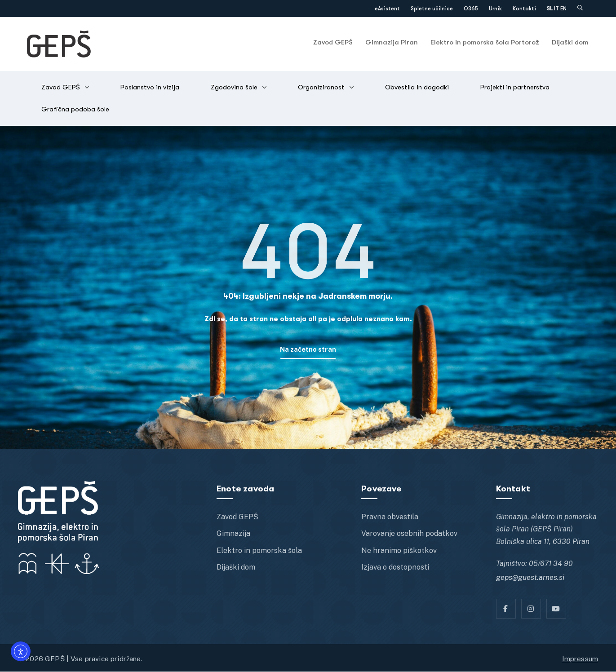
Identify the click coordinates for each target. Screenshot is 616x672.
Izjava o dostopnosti (395, 568)
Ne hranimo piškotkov (399, 551)
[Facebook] (506, 609)
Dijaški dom (570, 42)
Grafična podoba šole (75, 109)
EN (563, 9)
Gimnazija (233, 534)
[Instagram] (531, 609)
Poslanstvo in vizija (150, 87)
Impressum (580, 659)
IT (556, 9)
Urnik (495, 9)
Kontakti (524, 9)
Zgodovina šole (234, 87)
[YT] (556, 609)
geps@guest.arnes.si (530, 578)
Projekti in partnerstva (515, 87)
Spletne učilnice (432, 9)
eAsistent (387, 9)
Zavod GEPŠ (333, 42)
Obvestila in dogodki (417, 87)
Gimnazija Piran (392, 42)
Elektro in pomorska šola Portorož (485, 42)
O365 (471, 9)
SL (550, 9)
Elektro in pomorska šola (259, 551)
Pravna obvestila (390, 517)
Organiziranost (321, 87)
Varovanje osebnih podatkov (409, 534)
